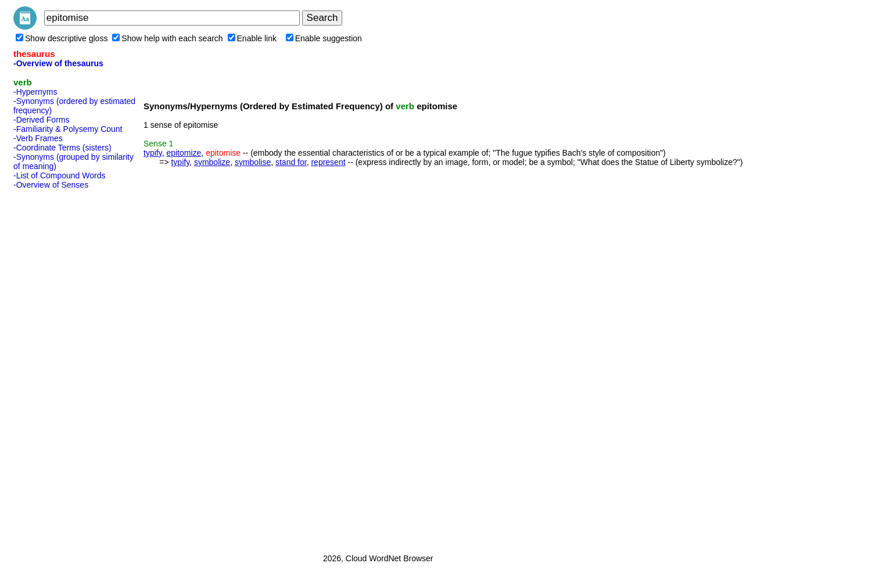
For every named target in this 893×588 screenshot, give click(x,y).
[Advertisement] (60, 368)
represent (328, 162)
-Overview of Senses (51, 185)
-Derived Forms (41, 120)
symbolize (212, 162)
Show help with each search (167, 38)
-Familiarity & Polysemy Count (68, 129)
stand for (291, 162)
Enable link (252, 38)
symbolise (253, 162)
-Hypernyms (35, 92)
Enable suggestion (324, 38)
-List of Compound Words (59, 175)
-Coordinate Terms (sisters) (62, 148)
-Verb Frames (38, 138)
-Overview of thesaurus (58, 63)
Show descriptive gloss (62, 38)
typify (153, 153)
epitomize (184, 153)
